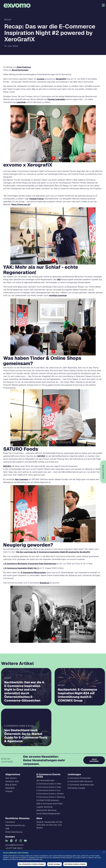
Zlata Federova (24, 67)
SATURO (41, 456)
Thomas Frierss (36, 199)
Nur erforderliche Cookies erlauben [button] (32, 864)
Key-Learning (21, 479)
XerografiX (61, 79)
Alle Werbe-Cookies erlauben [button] (75, 864)
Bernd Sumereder (20, 70)
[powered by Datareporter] (104, 853)
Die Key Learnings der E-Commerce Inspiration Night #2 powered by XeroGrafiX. (53, 552)
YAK (59, 279)
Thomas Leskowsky (56, 99)
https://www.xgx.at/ (21, 204)
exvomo (41, 79)
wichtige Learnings (58, 295)
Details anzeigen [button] (54, 864)
